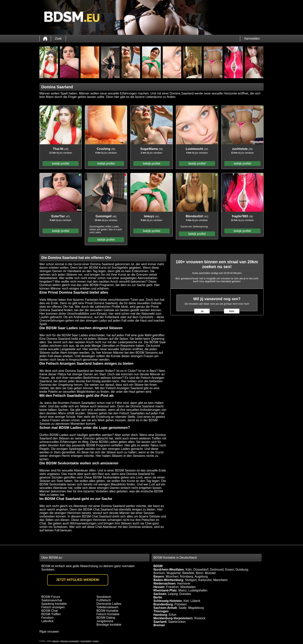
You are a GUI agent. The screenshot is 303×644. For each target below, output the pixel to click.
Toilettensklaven (107, 607)
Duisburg (242, 570)
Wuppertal (174, 573)
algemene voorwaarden (70, 641)
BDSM (158, 566)
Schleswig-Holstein (168, 601)
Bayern (159, 576)
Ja (202, 311)
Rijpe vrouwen (49, 632)
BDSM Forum (51, 597)
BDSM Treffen (51, 614)
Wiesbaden (188, 587)
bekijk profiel (61, 164)
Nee (232, 311)
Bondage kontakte (109, 625)
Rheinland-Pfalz (165, 590)
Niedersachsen (164, 583)
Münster (210, 573)
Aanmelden (252, 39)
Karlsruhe (205, 580)
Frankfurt (172, 587)
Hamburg (160, 615)
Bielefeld (188, 573)
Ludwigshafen (198, 590)
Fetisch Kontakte (108, 614)
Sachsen (160, 594)
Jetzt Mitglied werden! (78, 580)
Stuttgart (191, 580)
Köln (189, 570)
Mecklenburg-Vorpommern (173, 618)
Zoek (58, 39)
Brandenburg (163, 604)
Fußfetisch (104, 600)
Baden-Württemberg (168, 580)
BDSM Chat (49, 611)
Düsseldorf (201, 570)
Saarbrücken (177, 622)
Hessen (159, 587)
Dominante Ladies (109, 604)
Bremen (159, 625)
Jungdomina (105, 621)
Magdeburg (196, 608)
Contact (95, 641)
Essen (229, 570)
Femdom (47, 618)
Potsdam (181, 604)
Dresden (185, 594)
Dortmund (217, 570)
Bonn (199, 573)
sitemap (56, 641)
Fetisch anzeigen (53, 607)
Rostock (200, 618)
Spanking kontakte (54, 604)
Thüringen (161, 611)
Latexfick (47, 621)
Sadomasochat (52, 600)
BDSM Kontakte (107, 611)
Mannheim (220, 580)
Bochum (159, 573)
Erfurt (172, 615)
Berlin (158, 597)
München (172, 576)
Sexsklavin (104, 597)
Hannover (184, 583)
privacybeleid (86, 641)
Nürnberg (187, 576)
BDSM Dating (106, 618)
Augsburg (201, 576)
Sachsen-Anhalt (165, 608)
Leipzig (173, 594)
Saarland (160, 622)
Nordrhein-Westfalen (169, 570)
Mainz (183, 590)
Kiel (186, 601)
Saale (183, 608)
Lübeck (195, 601)
